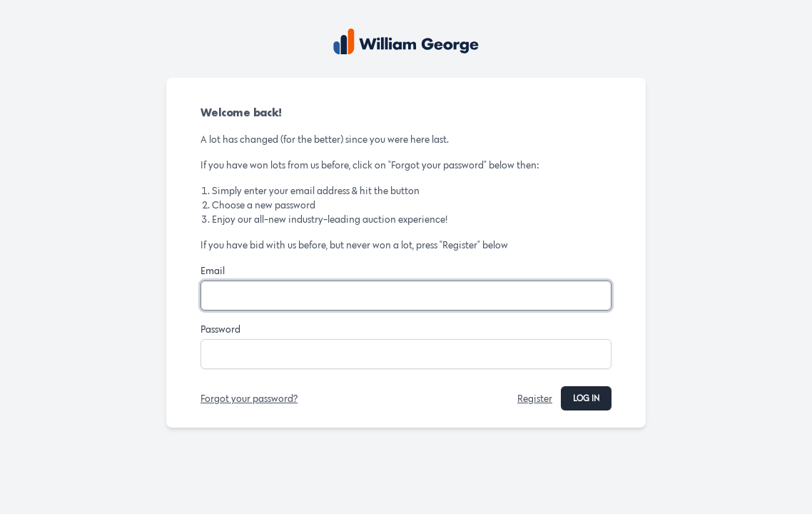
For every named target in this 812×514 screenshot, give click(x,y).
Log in (586, 398)
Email (213, 271)
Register (535, 398)
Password (220, 329)
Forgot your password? (249, 398)
